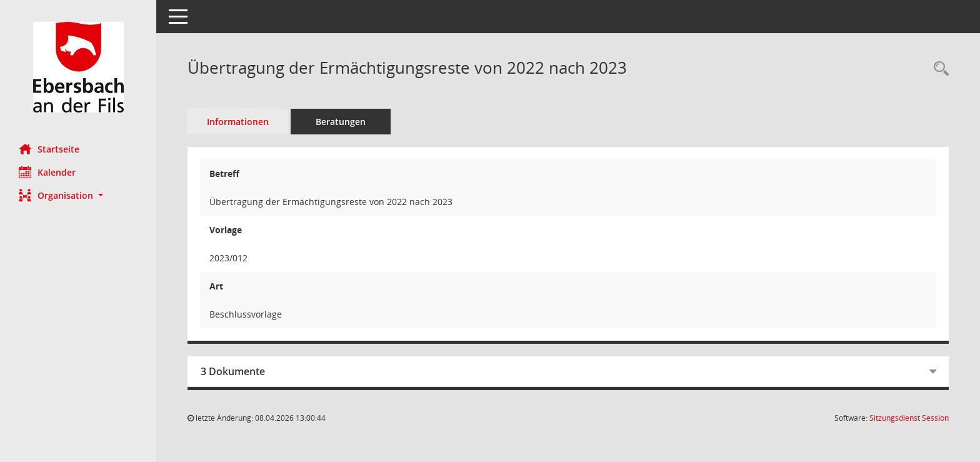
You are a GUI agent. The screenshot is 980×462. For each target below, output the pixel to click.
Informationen (238, 122)
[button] (78, 195)
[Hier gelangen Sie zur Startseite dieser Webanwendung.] (78, 67)
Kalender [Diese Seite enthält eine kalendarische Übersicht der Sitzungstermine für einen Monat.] (47, 172)
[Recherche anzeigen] (938, 69)
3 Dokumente (233, 371)
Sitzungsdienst (909, 418)
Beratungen (341, 122)
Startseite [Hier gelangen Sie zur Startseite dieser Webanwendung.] (49, 149)
